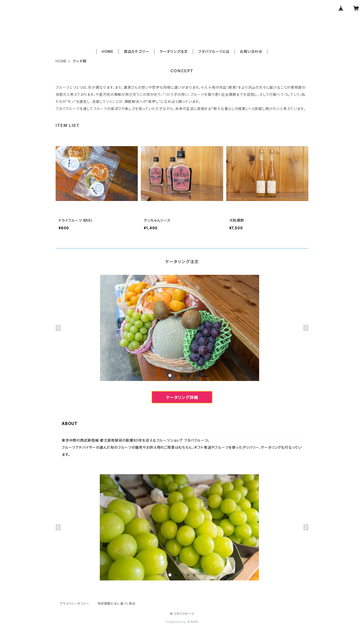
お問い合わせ (251, 51)
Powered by (182, 622)
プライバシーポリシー (75, 604)
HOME (108, 51)
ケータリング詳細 (182, 397)
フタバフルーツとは (214, 51)
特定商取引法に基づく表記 (117, 604)
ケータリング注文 (174, 51)
